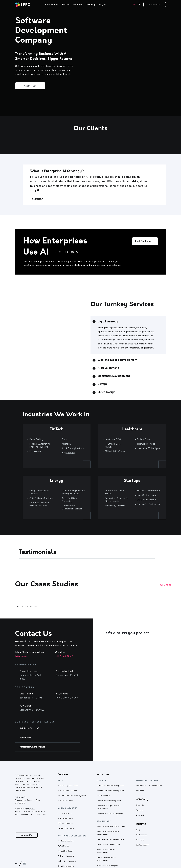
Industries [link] (78, 5)
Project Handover (65, 851)
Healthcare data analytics (107, 866)
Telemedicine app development (110, 840)
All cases (166, 585)
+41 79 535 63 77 (64, 656)
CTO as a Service (65, 823)
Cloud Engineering (66, 866)
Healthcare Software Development (112, 826)
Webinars (140, 840)
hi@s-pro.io (21, 656)
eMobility (140, 791)
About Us (140, 805)
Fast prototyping (65, 813)
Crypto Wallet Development (109, 801)
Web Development (66, 856)
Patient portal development (109, 845)
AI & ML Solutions (65, 801)
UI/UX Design (63, 846)
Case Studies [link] (52, 5)
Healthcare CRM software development (108, 833)
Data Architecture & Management (72, 796)
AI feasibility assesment (68, 786)
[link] (23, 5)
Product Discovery (66, 828)
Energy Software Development (149, 786)
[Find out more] (145, 241)
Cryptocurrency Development (110, 814)
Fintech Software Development (110, 786)
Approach (140, 815)
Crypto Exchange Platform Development (108, 807)
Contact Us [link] (155, 5)
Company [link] (91, 5)
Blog (138, 830)
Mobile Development (67, 861)
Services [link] (66, 5)
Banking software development (110, 791)
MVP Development (66, 818)
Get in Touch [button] (30, 86)
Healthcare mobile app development (106, 851)
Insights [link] (103, 5)
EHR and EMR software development (106, 859)
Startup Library (142, 845)
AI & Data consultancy (67, 791)
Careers (139, 810)
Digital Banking (103, 796)
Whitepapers (141, 835)
